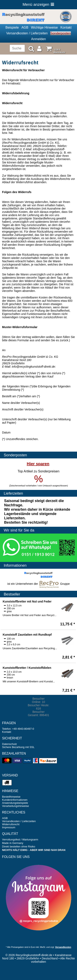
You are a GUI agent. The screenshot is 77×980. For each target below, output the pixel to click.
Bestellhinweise (11, 797)
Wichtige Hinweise (44, 27)
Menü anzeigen (38, 4)
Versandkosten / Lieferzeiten (27, 33)
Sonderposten (61, 33)
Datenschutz (9, 744)
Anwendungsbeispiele (15, 803)
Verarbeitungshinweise (16, 806)
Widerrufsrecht (11, 824)
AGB (25, 27)
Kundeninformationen (15, 800)
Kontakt (66, 27)
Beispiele (12, 27)
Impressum (9, 827)
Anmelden (38, 39)
